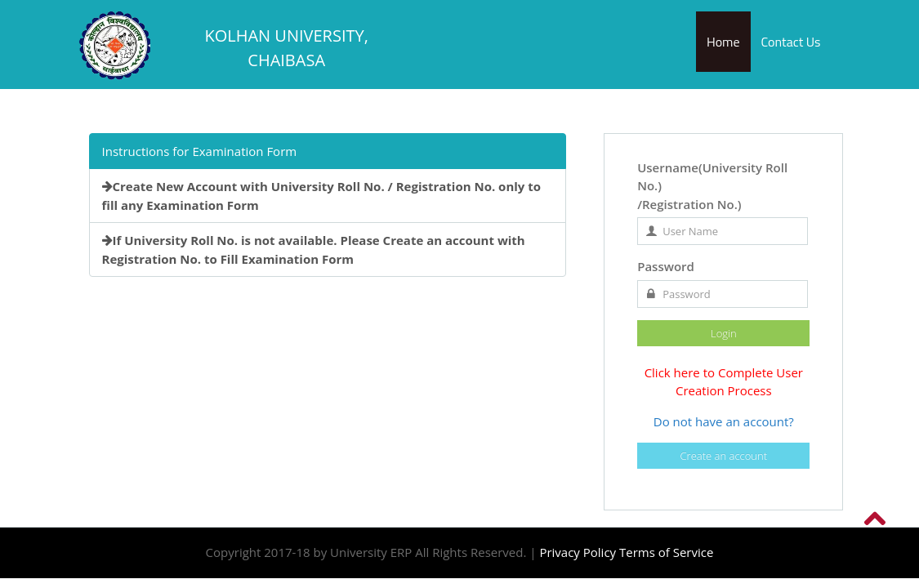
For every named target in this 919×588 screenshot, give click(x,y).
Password (666, 266)
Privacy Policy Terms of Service (626, 552)
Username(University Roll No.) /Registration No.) (712, 186)
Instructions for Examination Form (200, 151)
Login (724, 333)
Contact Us (791, 42)
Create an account (724, 456)
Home (723, 42)
